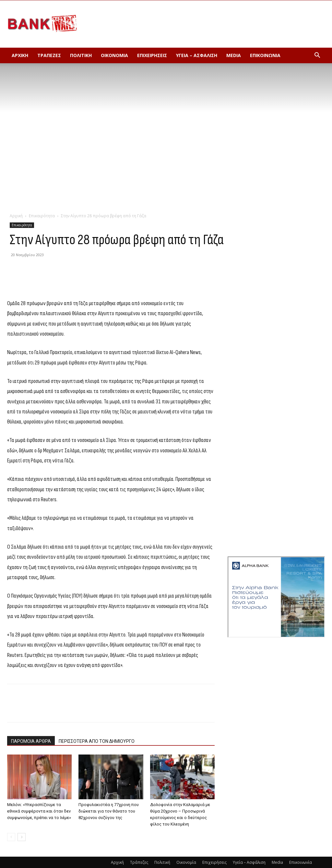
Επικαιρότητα (42, 216)
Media (234, 55)
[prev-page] (11, 837)
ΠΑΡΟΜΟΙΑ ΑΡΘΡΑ (31, 741)
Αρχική (20, 55)
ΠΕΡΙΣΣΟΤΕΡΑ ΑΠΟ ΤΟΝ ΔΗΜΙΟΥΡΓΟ (97, 741)
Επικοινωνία (265, 55)
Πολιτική (81, 55)
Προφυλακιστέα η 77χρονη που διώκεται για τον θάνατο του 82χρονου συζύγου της (109, 811)
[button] (317, 56)
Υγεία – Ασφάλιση (197, 55)
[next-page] (22, 837)
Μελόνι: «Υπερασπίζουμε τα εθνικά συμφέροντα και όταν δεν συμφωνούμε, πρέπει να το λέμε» (39, 811)
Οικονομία (114, 55)
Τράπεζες (49, 55)
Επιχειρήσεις (152, 55)
